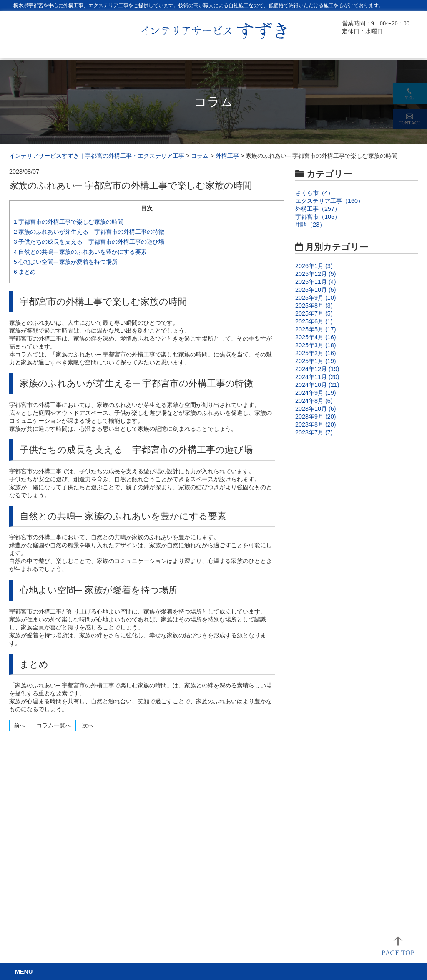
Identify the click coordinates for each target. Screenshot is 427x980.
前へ (20, 725)
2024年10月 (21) (317, 385)
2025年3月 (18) (316, 345)
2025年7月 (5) (314, 313)
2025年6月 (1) (314, 321)
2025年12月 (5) (316, 274)
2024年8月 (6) (314, 401)
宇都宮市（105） (318, 217)
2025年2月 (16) (316, 353)
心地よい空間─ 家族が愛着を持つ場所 (66, 262)
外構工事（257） (318, 209)
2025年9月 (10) (316, 298)
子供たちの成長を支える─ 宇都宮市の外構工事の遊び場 (89, 242)
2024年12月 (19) (317, 369)
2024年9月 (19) (316, 393)
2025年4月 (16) (316, 337)
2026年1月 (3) (314, 266)
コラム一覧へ (54, 725)
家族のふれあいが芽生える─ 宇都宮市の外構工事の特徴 (89, 232)
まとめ (25, 272)
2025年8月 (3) (314, 306)
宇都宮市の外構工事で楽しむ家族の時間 (69, 222)
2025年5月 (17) (316, 329)
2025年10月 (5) (316, 290)
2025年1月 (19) (316, 361)
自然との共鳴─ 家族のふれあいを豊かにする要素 (80, 252)
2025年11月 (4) (316, 282)
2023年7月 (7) (314, 432)
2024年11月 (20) (317, 377)
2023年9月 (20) (316, 417)
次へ (88, 725)
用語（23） (310, 225)
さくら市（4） (314, 193)
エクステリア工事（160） (329, 201)
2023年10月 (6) (316, 409)
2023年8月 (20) (316, 424)
